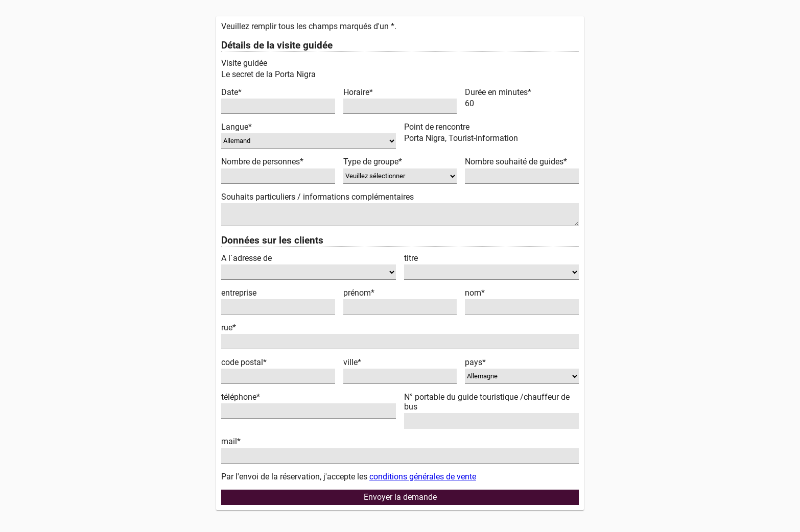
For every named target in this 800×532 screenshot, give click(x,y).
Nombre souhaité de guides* (516, 162)
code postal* (244, 362)
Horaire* (358, 92)
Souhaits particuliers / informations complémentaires (317, 197)
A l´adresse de (246, 258)
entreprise (239, 293)
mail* (231, 441)
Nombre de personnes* (262, 162)
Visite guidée (244, 63)
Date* (231, 92)
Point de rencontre (437, 127)
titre (411, 258)
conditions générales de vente (423, 477)
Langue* (237, 127)
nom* (475, 293)
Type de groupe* (373, 162)
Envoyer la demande (400, 497)
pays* (475, 362)
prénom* (359, 293)
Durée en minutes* (498, 92)
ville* (352, 362)
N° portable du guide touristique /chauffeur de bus (487, 402)
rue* (229, 328)
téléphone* (241, 397)
